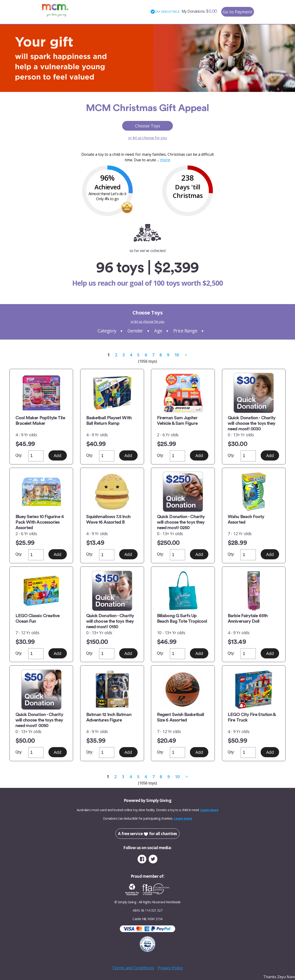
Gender (135, 331)
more (165, 160)
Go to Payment (237, 12)
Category (107, 331)
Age (158, 331)
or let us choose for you (147, 138)
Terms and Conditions (133, 968)
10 (177, 355)
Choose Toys (148, 126)
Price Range (185, 331)
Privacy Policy (170, 968)
